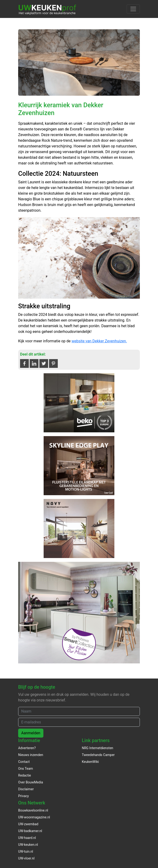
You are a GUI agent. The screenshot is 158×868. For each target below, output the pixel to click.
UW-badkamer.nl (30, 831)
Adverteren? (27, 748)
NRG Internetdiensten (98, 748)
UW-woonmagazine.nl (34, 817)
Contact (24, 762)
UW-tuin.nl (26, 851)
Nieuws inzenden (31, 755)
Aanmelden (31, 733)
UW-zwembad (28, 824)
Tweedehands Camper (98, 755)
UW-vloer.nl (26, 858)
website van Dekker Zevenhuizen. (99, 341)
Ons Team (26, 769)
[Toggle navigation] (133, 9)
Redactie (25, 775)
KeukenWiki (90, 762)
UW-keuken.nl (28, 845)
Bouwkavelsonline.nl (33, 810)
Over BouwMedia (31, 782)
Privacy (23, 796)
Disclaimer (26, 789)
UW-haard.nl (27, 838)
